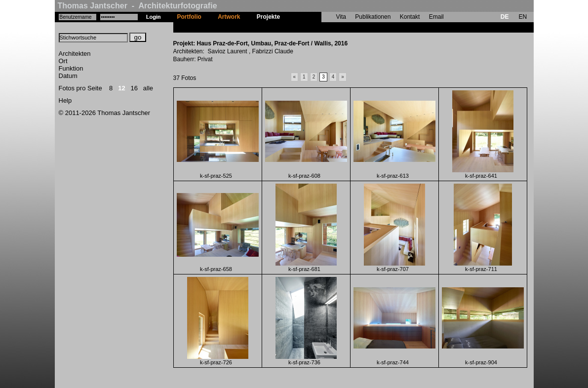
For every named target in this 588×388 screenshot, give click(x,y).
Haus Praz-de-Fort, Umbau (326, 27)
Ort (63, 61)
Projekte (268, 17)
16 (134, 88)
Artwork (229, 17)
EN (523, 17)
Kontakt (410, 17)
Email (436, 17)
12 (121, 88)
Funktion (71, 68)
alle (148, 88)
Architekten (75, 54)
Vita (341, 17)
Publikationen (373, 17)
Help (65, 100)
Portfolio (189, 17)
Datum (68, 76)
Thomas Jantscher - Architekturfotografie (137, 6)
